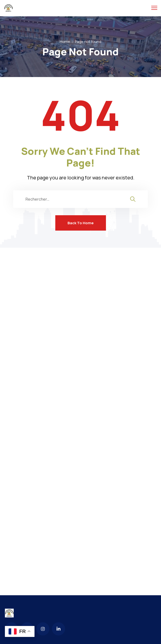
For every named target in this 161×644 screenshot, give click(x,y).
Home (65, 42)
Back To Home (81, 223)
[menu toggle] (154, 8)
